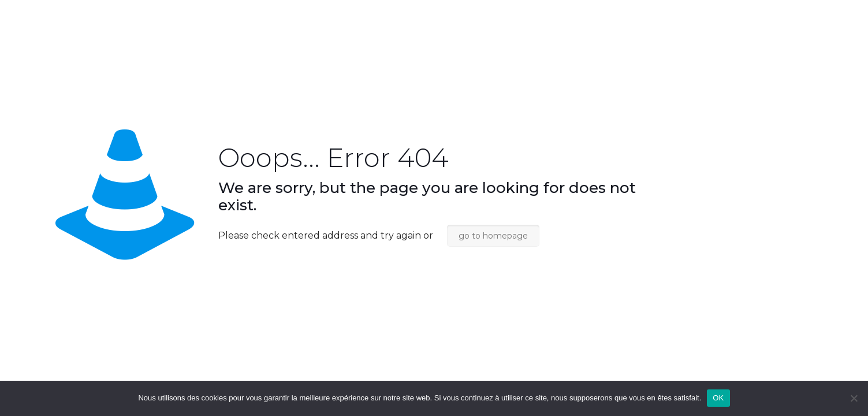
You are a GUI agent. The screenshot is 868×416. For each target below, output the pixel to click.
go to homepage (493, 236)
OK (718, 398)
